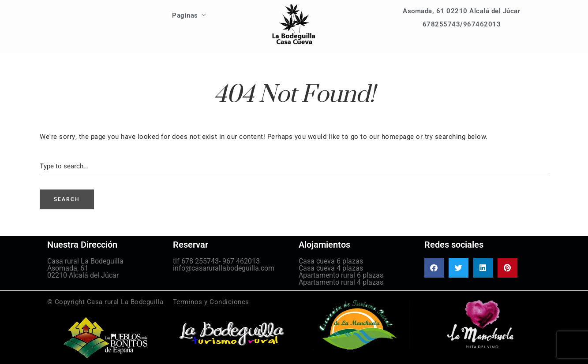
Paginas (185, 15)
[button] (434, 268)
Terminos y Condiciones (211, 302)
